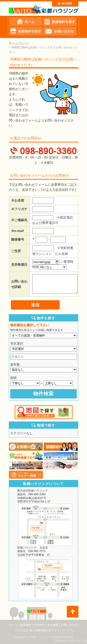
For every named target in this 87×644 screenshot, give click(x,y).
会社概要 (53, 625)
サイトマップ (62, 630)
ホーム (14, 625)
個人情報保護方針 (40, 630)
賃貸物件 (26, 625)
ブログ (19, 630)
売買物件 (39, 625)
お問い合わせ (69, 625)
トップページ (21, 43)
